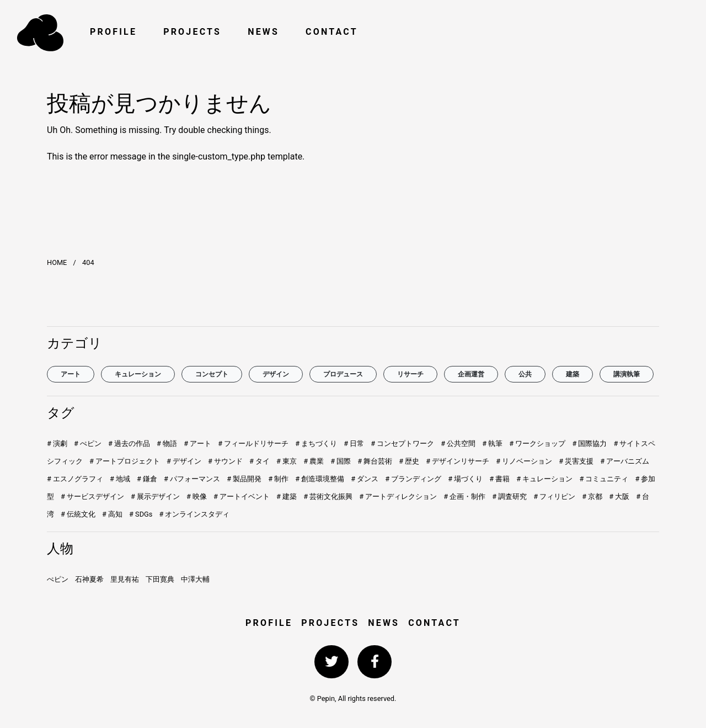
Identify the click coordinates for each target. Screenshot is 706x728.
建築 (573, 374)
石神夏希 (89, 579)
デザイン (276, 374)
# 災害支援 (576, 461)
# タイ (260, 461)
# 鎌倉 (147, 479)
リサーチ (410, 374)
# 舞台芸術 (375, 461)
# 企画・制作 (464, 496)
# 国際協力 (589, 443)
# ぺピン (88, 443)
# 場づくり (465, 479)
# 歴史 (409, 461)
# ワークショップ (537, 443)
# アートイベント (242, 496)
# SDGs (141, 514)
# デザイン (184, 461)
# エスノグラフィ (75, 479)
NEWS (263, 32)
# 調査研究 (509, 496)
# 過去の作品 (129, 443)
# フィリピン (554, 496)
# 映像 (197, 496)
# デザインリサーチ (458, 461)
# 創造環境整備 (320, 479)
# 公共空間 (458, 443)
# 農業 (314, 461)
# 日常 (354, 443)
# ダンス (365, 479)
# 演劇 (57, 443)
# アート (197, 443)
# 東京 (287, 461)
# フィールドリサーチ (253, 443)
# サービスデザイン (92, 496)
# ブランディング (413, 479)
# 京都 (592, 496)
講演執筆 (627, 374)
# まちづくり (316, 443)
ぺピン (58, 579)
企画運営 (471, 374)
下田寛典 (160, 579)
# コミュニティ (604, 479)
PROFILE (113, 32)
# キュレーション (544, 479)
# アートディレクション (398, 496)
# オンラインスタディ (194, 514)
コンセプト (212, 374)
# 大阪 (619, 496)
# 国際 (341, 461)
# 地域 (120, 479)
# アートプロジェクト (125, 461)
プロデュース (343, 374)
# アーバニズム (625, 461)
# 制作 (278, 479)
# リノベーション (524, 461)
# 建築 (287, 496)
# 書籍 (499, 479)
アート (71, 374)
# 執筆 (492, 443)
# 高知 (112, 514)
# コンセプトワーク (402, 443)
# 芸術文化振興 (328, 496)
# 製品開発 (244, 479)
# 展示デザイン (155, 496)
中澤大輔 (195, 579)
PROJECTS (192, 32)
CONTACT (332, 32)
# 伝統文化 (78, 514)
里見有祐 (125, 579)
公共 (525, 374)
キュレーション (138, 374)
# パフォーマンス (192, 479)
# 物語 (167, 443)
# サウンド (225, 461)
